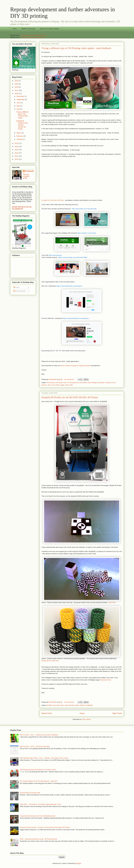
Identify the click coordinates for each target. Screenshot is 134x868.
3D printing (51, 383)
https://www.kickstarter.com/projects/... (70, 286)
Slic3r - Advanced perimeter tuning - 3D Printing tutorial (38, 839)
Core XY (66, 383)
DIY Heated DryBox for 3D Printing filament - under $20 (38, 781)
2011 (17, 156)
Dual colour (60, 705)
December (21, 96)
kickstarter (101, 383)
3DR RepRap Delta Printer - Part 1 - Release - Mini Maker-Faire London (44, 758)
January (20, 139)
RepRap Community (28, 29)
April (18, 109)
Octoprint (108, 383)
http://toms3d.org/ (56, 255)
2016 (17, 94)
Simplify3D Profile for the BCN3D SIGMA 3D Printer (70, 397)
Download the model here (50, 661)
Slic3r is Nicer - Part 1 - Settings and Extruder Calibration (39, 735)
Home (15, 29)
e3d (80, 383)
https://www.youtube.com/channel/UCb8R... (73, 257)
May (18, 106)
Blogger (78, 863)
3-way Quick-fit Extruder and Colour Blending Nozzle (37, 816)
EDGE (85, 383)
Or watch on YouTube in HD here (53, 200)
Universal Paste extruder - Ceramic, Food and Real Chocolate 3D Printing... (45, 827)
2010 (17, 159)
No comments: (69, 379)
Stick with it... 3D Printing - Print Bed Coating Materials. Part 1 (41, 804)
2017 (17, 90)
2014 (17, 146)
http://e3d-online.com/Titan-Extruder (84, 209)
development (74, 383)
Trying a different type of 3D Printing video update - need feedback (76, 48)
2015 (17, 143)
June (19, 103)
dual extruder (69, 705)
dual (54, 705)
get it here (112, 603)
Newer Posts (47, 713)
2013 (17, 150)
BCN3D (49, 705)
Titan (49, 385)
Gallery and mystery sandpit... (50, 29)
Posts (16, 287)
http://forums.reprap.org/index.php (33, 37)
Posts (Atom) (86, 719)
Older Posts (117, 713)
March (19, 133)
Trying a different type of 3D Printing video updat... (22, 115)
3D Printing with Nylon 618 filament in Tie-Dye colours (38, 770)
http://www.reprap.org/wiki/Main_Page (34, 35)
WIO (71, 385)
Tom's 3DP (55, 385)
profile (77, 705)
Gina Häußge (92, 383)
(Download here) (105, 680)
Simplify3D (89, 705)
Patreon (44, 385)
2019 (17, 84)
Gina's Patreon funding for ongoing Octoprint (76, 366)
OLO (114, 383)
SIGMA (82, 705)
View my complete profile (26, 176)
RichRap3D (30, 171)
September (21, 99)
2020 (17, 81)
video (67, 385)
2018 (17, 87)
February (20, 136)
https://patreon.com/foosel (87, 233)
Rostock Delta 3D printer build (30, 793)
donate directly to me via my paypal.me (22, 208)
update (62, 385)
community (59, 383)
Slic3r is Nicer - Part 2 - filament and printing (35, 746)
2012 (17, 153)
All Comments (19, 291)
